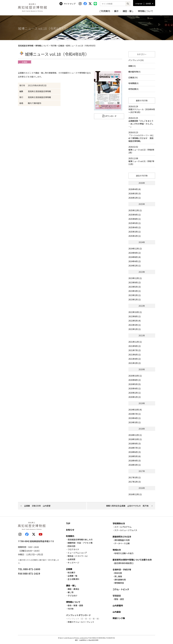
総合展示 (71, 572)
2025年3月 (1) (135, 232)
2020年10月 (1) (135, 376)
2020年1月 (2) (135, 397)
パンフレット (134, 60)
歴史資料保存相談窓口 (124, 563)
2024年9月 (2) (135, 253)
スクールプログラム (123, 527)
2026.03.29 (142, 109)
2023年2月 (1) (135, 295)
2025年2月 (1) (135, 236)
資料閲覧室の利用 (122, 540)
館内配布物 (133, 72)
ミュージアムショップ (77, 553)
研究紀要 (132, 89)
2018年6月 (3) (135, 452)
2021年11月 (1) (135, 342)
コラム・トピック (121, 589)
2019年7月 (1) (135, 414)
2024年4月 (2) (135, 261)
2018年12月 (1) (135, 435)
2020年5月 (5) (135, 384)
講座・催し (128, 11)
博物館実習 (119, 583)
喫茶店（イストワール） (78, 556)
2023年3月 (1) (135, 291)
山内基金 (117, 612)
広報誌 (131, 77)
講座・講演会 (73, 589)
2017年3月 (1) (135, 477)
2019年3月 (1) (135, 422)
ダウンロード (111, 116)
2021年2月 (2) (135, 363)
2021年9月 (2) (135, 346)
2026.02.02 (142, 150)
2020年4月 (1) (135, 388)
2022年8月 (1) (135, 316)
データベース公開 (122, 543)
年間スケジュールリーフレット (81, 622)
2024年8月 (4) (135, 257)
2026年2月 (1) (135, 198)
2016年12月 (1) (135, 494)
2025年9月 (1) (135, 215)
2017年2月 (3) (135, 482)
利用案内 (70, 536)
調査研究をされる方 (122, 537)
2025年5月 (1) (135, 223)
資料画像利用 (120, 580)
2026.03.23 (142, 137)
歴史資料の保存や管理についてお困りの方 (132, 560)
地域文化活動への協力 (124, 553)
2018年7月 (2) (135, 448)
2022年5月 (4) (135, 321)
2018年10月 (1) (135, 439)
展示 (116, 11)
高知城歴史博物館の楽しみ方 (80, 540)
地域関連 (132, 83)
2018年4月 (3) (135, 461)
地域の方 (117, 550)
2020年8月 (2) (135, 380)
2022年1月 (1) (135, 329)
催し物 (71, 592)
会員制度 (71, 559)
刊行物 (71, 609)
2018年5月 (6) (135, 456)
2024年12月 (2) (135, 249)
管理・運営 (119, 599)
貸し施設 (118, 576)
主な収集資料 (73, 579)
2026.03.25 (142, 122)
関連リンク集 (119, 618)
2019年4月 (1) (135, 418)
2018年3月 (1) (135, 465)
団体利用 (71, 546)
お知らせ (70, 530)
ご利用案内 (105, 11)
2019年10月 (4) (135, 410)
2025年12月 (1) (135, 210)
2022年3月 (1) (135, 325)
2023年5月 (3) (135, 287)
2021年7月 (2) (135, 350)
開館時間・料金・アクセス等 (80, 543)
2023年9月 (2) (135, 282)
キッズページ (73, 563)
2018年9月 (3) (135, 444)
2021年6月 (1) (135, 355)
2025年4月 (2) (135, 227)
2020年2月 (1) (135, 393)
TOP (68, 523)
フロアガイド (73, 549)
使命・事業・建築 (75, 605)
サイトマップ (67, 4)
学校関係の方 (119, 523)
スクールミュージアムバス (126, 530)
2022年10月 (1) (135, 312)
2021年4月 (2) (135, 359)
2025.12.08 (142, 161)
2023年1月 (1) (135, 299)
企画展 (69, 569)
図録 (130, 66)
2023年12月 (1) (135, 278)
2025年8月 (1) (135, 219)
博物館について (145, 11)
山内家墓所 (118, 605)
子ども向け (72, 596)
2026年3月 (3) (135, 193)
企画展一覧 (72, 576)
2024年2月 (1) (135, 266)
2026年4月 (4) (135, 189)
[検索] (128, 4)
